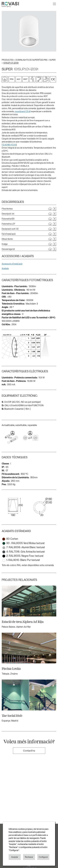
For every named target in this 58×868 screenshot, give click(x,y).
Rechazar (29, 857)
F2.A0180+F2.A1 (9, 145)
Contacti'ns (29, 751)
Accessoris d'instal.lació (12, 264)
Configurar (43, 857)
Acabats (5, 268)
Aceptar (15, 857)
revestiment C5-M (23, 111)
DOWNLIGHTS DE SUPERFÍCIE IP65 (32, 60)
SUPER (52, 60)
